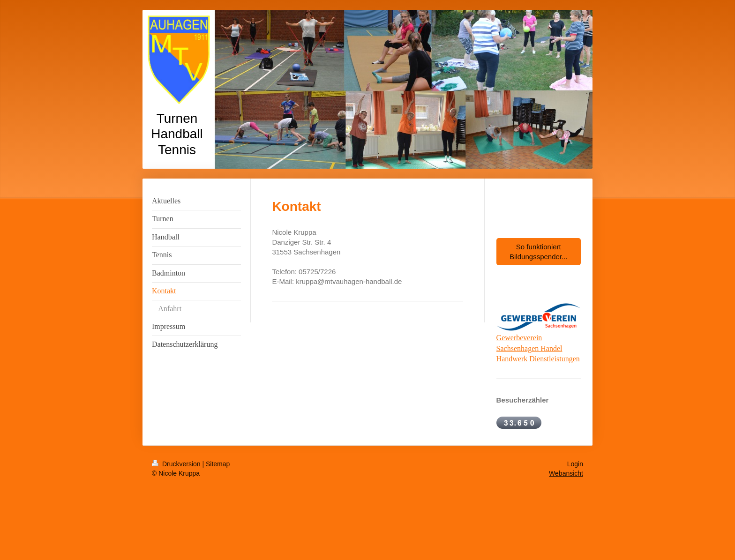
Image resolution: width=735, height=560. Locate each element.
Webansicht (566, 473)
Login (575, 464)
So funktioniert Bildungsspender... (538, 252)
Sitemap (218, 464)
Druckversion (177, 464)
